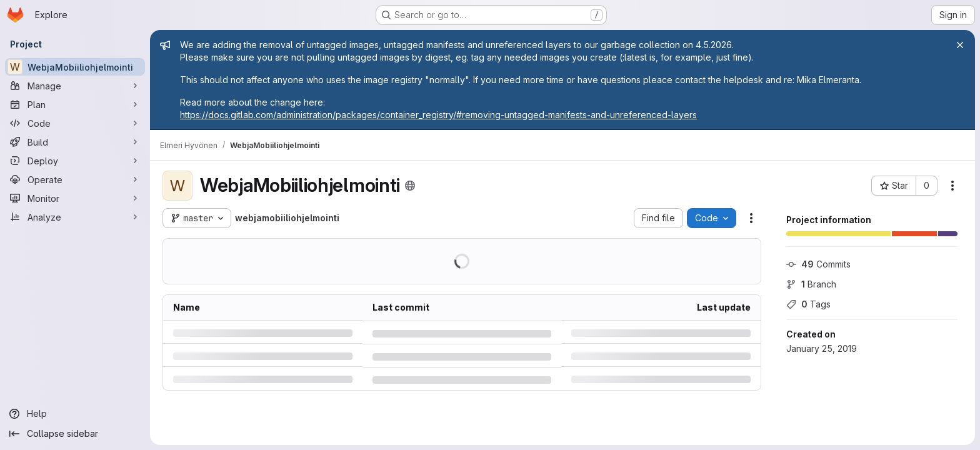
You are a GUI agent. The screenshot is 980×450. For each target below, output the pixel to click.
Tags (808, 304)
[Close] (960, 45)
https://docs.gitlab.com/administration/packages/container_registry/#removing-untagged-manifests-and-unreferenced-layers (438, 115)
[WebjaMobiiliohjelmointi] (75, 67)
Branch (811, 284)
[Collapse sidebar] (75, 434)
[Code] (75, 123)
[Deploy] (75, 161)
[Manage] (75, 86)
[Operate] (75, 179)
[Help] (75, 414)
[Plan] (75, 104)
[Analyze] (75, 217)
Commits (818, 264)
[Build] (75, 142)
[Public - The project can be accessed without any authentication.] (410, 186)
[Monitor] (75, 198)
